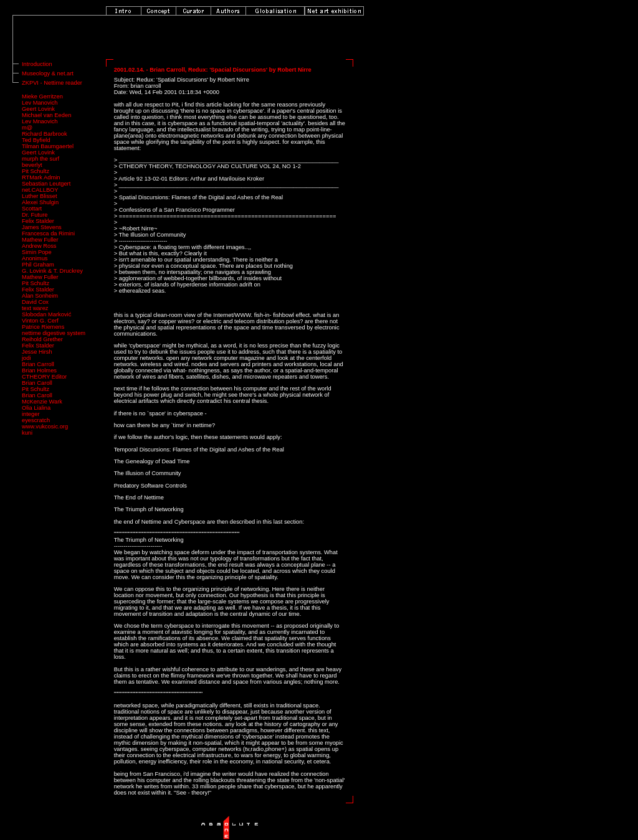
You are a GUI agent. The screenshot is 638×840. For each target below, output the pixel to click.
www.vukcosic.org (45, 427)
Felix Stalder (38, 221)
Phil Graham (38, 265)
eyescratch (36, 420)
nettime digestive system (54, 333)
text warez (35, 308)
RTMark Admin (41, 177)
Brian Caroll (37, 383)
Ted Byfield (36, 140)
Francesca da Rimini (48, 234)
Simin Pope (37, 252)
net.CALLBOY (40, 190)
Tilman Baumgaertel (48, 146)
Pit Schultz (36, 171)
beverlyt (32, 165)
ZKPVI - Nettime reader (52, 83)
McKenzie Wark (42, 402)
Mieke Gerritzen (42, 97)
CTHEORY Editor (44, 377)
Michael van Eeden (46, 115)
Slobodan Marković (46, 314)
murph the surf (40, 159)
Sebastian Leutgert (46, 184)
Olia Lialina (36, 408)
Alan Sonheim (40, 296)
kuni (27, 433)
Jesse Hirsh (37, 352)
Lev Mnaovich (40, 121)
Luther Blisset (40, 196)
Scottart (32, 209)
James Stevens (42, 227)
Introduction (37, 64)
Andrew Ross (39, 246)
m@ (27, 128)
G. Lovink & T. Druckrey (52, 271)
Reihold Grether (42, 339)
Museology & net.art (48, 73)
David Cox (35, 302)
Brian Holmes (39, 370)
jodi (26, 358)
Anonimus (35, 258)
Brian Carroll (38, 364)
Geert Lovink (38, 109)
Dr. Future (35, 215)
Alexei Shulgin (40, 202)
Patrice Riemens (43, 327)
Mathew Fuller (40, 240)
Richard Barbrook (45, 134)
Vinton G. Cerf (40, 321)
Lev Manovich (40, 103)
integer (31, 414)
